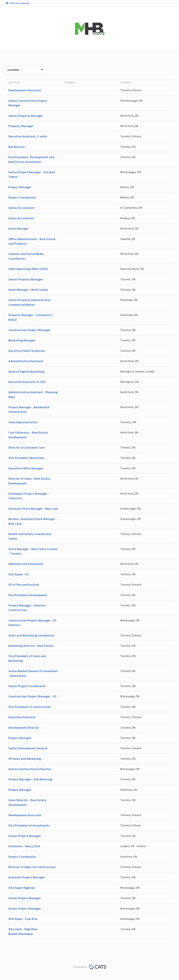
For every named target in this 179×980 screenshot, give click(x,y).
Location (25, 70)
